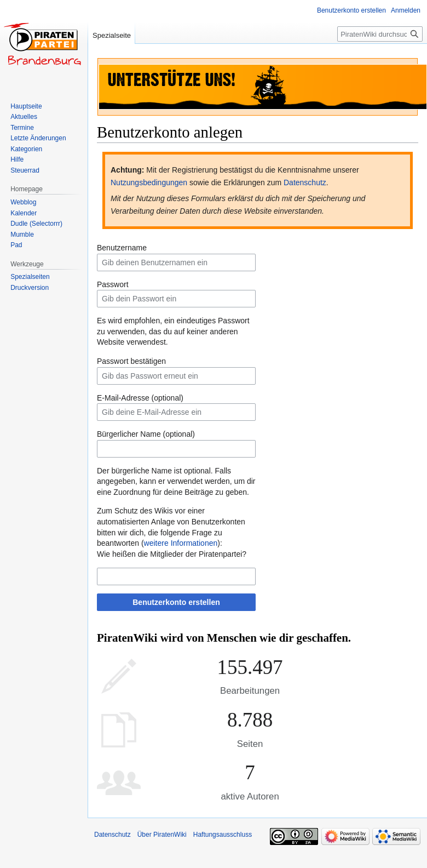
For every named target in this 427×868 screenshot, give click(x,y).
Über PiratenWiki (162, 835)
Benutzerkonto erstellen (176, 602)
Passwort (113, 284)
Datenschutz (305, 182)
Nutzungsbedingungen (149, 182)
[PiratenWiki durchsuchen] (380, 34)
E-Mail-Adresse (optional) (140, 398)
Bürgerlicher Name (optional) (146, 434)
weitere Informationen (181, 543)
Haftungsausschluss (223, 835)
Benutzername (122, 248)
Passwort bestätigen (131, 361)
